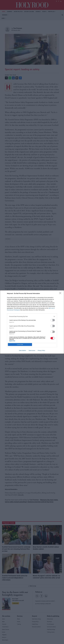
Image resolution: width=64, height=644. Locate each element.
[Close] (61, 294)
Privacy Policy (41, 350)
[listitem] (32, 316)
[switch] (53, 320)
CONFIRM (20, 345)
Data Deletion (23, 350)
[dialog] (32, 322)
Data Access (32, 350)
